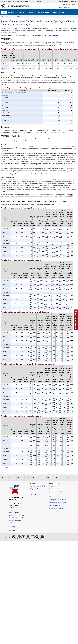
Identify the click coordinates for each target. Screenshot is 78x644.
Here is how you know (34, 1)
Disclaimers (53, 497)
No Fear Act (34, 495)
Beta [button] (64, 12)
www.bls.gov (13, 527)
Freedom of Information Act (58, 489)
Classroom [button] (56, 12)
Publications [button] (31, 12)
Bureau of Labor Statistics (9, 17)
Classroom (59, 478)
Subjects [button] (11, 12)
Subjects (12, 478)
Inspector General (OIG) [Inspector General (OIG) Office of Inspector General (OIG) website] (37, 486)
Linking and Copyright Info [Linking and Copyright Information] (58, 500)
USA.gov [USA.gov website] (32, 498)
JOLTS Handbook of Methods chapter (48, 35)
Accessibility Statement (57, 508)
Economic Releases (46, 478)
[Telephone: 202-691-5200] (18, 518)
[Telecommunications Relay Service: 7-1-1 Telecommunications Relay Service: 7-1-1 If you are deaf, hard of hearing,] (18, 522)
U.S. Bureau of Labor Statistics (18, 6)
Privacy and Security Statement (55, 493)
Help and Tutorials (55, 505)
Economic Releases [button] (44, 12)
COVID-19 (20, 17)
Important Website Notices (58, 503)
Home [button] (4, 12)
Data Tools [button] (21, 12)
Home (4, 478)
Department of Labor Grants (39, 492)
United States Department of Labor (68, 1)
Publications (32, 478)
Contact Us (12, 530)
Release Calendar (67, 4)
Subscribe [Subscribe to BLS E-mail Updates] (75, 4)
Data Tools (22, 478)
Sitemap (52, 486)
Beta (67, 478)
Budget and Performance (38, 489)
